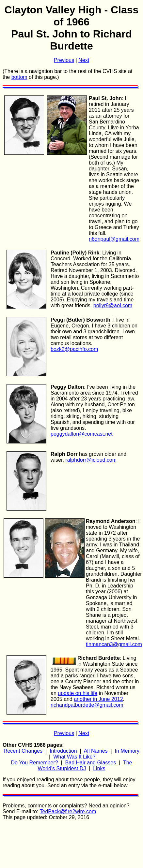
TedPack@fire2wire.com (68, 811)
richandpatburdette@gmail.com (87, 705)
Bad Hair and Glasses (91, 763)
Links (99, 768)
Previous (64, 60)
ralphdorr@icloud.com (91, 460)
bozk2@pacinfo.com (74, 349)
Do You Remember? (35, 763)
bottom (19, 77)
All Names (96, 751)
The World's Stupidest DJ (85, 766)
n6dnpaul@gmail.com (114, 239)
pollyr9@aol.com (113, 305)
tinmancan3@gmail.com (114, 644)
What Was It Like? (74, 757)
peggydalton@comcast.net (82, 434)
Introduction (63, 751)
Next (84, 60)
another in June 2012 (98, 699)
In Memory (127, 751)
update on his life (78, 693)
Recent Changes (23, 751)
